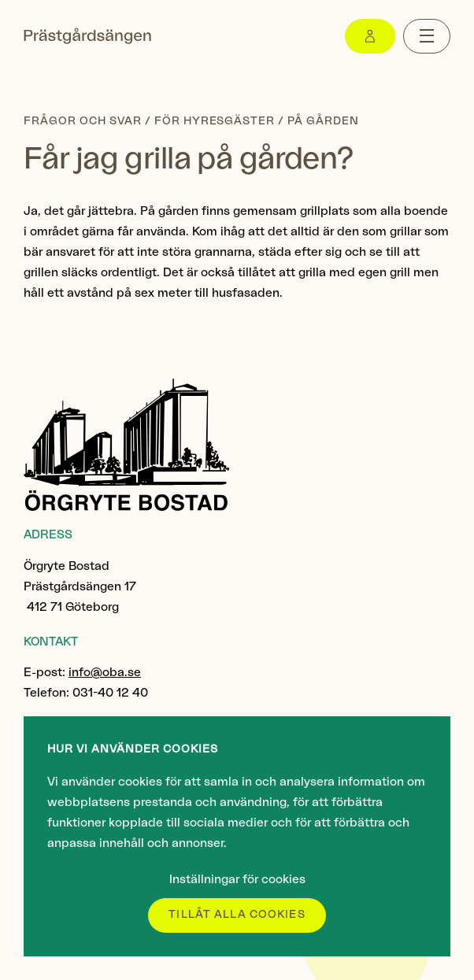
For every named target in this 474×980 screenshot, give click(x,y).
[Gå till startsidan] (87, 36)
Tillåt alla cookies (237, 915)
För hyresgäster (215, 121)
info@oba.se (105, 673)
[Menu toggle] (427, 36)
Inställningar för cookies (237, 880)
